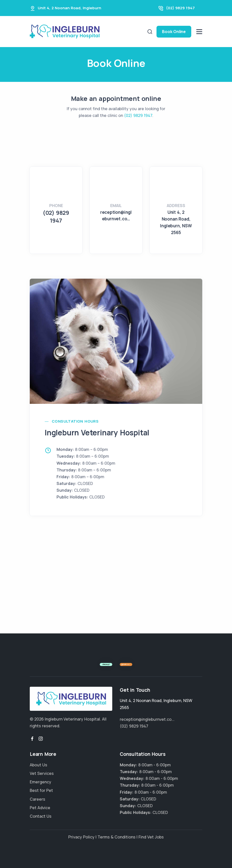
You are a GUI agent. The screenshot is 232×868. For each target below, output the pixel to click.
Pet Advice (40, 808)
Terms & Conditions (116, 837)
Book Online (174, 32)
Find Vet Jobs (151, 837)
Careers (37, 799)
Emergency (40, 782)
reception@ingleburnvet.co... (147, 719)
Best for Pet (41, 790)
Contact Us (41, 816)
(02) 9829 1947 (180, 8)
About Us (38, 765)
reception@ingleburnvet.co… (116, 215)
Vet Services (42, 773)
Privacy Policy (81, 837)
